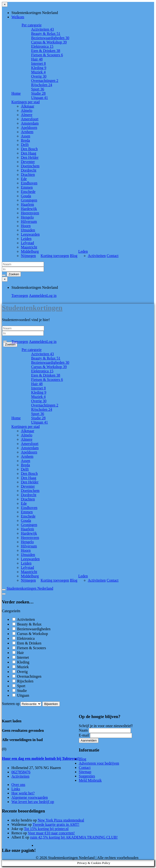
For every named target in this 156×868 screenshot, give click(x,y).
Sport (38, 89)
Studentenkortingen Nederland (30, 588)
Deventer (28, 162)
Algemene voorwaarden (30, 797)
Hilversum (29, 222)
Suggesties (87, 776)
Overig (39, 76)
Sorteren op (22, 704)
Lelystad (27, 243)
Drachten (28, 175)
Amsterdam (30, 123)
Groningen (29, 200)
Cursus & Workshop (49, 42)
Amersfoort (30, 119)
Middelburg (30, 251)
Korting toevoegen (55, 256)
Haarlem (27, 204)
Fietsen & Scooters (47, 55)
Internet (38, 63)
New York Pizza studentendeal (61, 820)
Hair (37, 59)
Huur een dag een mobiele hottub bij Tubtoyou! (40, 758)
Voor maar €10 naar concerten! (51, 833)
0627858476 (21, 772)
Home (16, 93)
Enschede (28, 192)
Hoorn (26, 226)
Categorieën (11, 611)
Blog (74, 256)
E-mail (84, 735)
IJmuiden (28, 230)
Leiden (26, 239)
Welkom (18, 17)
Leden (83, 251)
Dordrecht (29, 170)
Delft (25, 145)
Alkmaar (28, 106)
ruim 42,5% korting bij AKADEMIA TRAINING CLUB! (74, 837)
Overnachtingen (45, 81)
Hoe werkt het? (23, 793)
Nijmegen (28, 256)
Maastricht (29, 247)
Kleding (39, 68)
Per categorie (32, 25)
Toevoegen (20, 296)
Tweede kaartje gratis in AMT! (56, 824)
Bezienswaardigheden (50, 38)
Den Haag (28, 153)
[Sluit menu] (5, 4)
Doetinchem (30, 166)
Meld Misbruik (90, 780)
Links (16, 789)
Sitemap (85, 772)
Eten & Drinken (46, 51)
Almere (27, 115)
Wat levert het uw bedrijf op (33, 802)
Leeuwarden (30, 234)
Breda (25, 140)
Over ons (18, 785)
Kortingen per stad (26, 102)
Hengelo (27, 217)
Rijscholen (42, 85)
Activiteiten (43, 29)
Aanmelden (38, 296)
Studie (38, 93)
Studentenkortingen (32, 308)
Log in (52, 296)
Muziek (38, 72)
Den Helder (30, 157)
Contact (113, 256)
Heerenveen (30, 213)
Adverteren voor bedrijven (99, 763)
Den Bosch (29, 149)
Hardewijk (29, 209)
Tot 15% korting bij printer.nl (46, 829)
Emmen (27, 187)
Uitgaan (40, 98)
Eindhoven (29, 183)
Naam (83, 730)
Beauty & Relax (46, 34)
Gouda (26, 196)
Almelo (27, 110)
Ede (24, 179)
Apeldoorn (29, 128)
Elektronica (42, 46)
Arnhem (27, 132)
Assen (26, 136)
